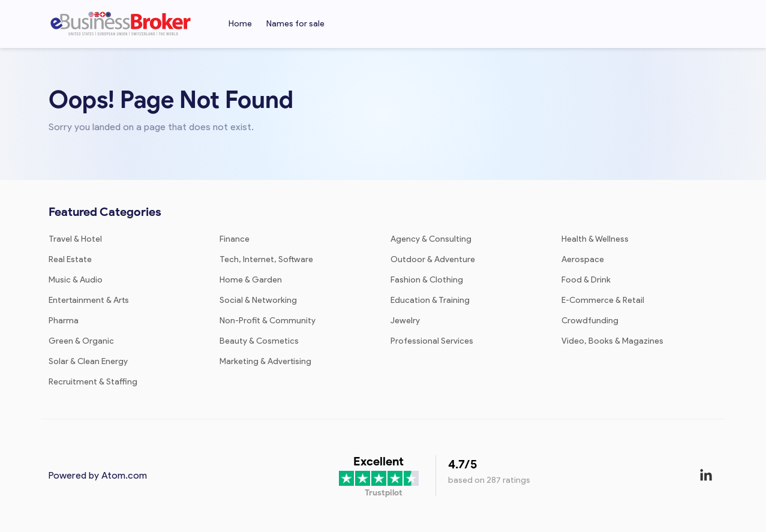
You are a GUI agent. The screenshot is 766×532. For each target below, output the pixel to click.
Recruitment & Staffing (93, 382)
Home (240, 24)
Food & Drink (586, 280)
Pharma (64, 321)
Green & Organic (81, 341)
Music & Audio (76, 280)
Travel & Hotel (75, 239)
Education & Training (430, 300)
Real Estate (70, 259)
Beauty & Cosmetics (259, 341)
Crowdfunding (590, 321)
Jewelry (405, 321)
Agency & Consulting (431, 239)
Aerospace (583, 259)
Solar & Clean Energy (88, 361)
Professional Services (432, 341)
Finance (235, 239)
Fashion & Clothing (427, 280)
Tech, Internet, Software (266, 259)
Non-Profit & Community (268, 321)
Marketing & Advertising (265, 361)
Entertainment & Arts (89, 300)
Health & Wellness (595, 239)
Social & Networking (258, 300)
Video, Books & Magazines (612, 341)
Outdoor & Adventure (433, 259)
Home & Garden (251, 280)
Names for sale (295, 24)
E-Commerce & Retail (603, 300)
